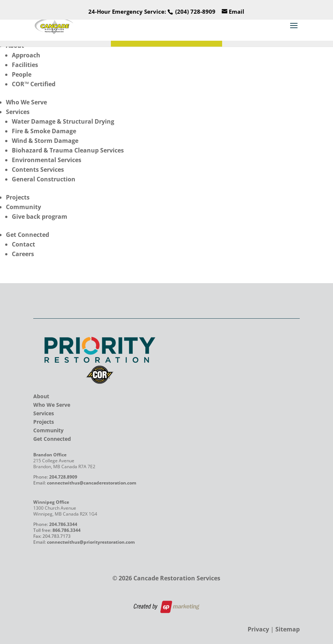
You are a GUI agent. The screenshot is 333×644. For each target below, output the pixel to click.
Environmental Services (47, 160)
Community (23, 207)
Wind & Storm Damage (45, 141)
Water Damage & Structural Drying (63, 121)
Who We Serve (26, 102)
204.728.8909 (63, 477)
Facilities (25, 65)
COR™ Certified (34, 84)
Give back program (40, 217)
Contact (23, 244)
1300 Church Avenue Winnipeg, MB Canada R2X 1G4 (65, 511)
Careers (23, 254)
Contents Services (38, 170)
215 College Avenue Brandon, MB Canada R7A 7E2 (64, 464)
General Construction (44, 179)
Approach (26, 55)
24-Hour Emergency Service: (152, 11)
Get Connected (28, 235)
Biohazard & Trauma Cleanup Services (68, 150)
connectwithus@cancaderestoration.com (92, 483)
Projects (18, 197)
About (41, 396)
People (22, 74)
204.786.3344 (63, 524)
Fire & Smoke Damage (44, 131)
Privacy (258, 629)
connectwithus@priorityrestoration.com (91, 542)
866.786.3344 (67, 530)
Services (18, 112)
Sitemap (288, 629)
